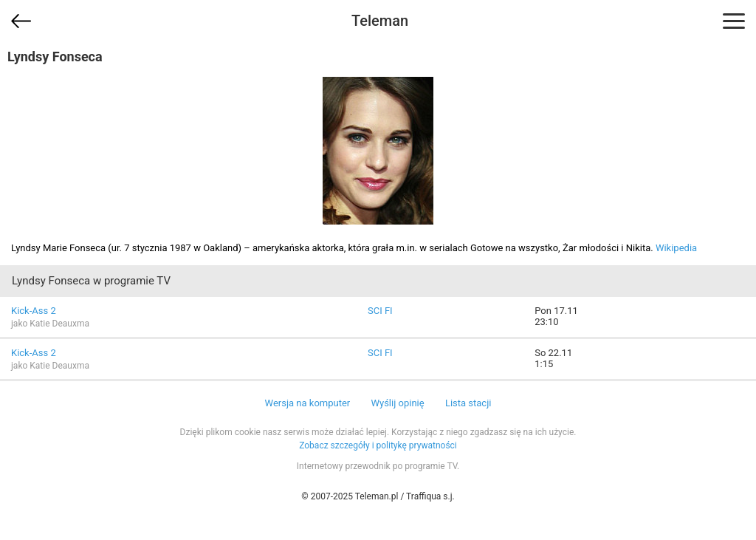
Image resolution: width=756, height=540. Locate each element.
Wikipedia (676, 248)
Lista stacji (468, 403)
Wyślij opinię (397, 403)
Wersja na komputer (308, 403)
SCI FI (380, 311)
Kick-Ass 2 (34, 311)
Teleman (380, 21)
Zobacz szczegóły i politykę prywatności (378, 445)
